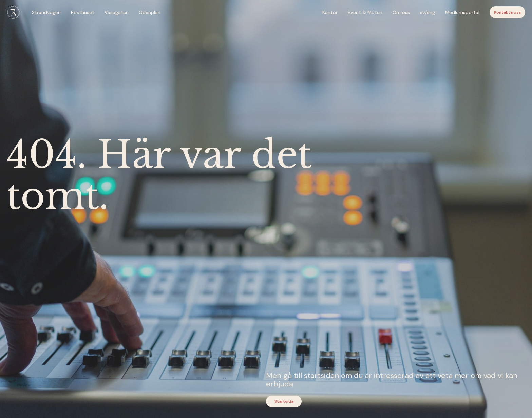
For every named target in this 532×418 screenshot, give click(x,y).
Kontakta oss (508, 12)
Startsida (284, 401)
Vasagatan (117, 12)
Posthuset (83, 12)
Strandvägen (46, 12)
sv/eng (427, 12)
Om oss (401, 12)
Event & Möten (365, 12)
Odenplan (150, 12)
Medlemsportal (462, 12)
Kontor (330, 12)
